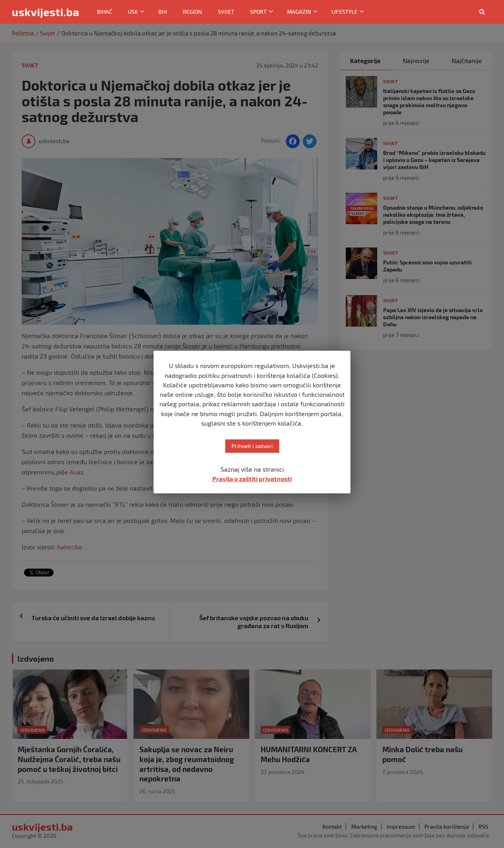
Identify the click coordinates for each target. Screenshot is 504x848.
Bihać (105, 12)
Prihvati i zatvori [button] (252, 446)
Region (192, 12)
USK (133, 12)
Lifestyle (345, 12)
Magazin (299, 12)
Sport (258, 12)
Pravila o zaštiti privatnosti (252, 479)
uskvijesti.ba (45, 12)
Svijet (226, 12)
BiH (163, 12)
